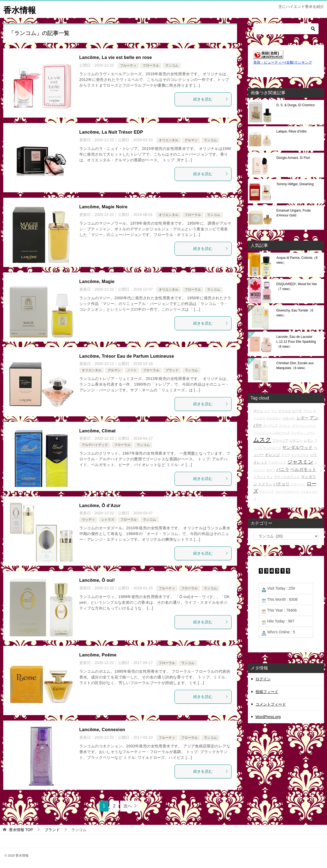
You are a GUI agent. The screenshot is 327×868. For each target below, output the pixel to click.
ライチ (286, 455)
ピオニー (296, 440)
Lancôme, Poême (98, 655)
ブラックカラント (287, 477)
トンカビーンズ (280, 433)
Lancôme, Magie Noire (104, 207)
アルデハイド (277, 463)
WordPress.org (268, 716)
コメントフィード (271, 704)
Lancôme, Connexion (102, 729)
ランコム (172, 65)
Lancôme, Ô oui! (97, 580)
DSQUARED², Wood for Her (297, 286)
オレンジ (272, 454)
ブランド (172, 370)
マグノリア (267, 491)
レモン (309, 440)
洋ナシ (258, 411)
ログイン (263, 679)
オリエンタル (169, 140)
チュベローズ (272, 448)
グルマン (191, 140)
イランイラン (263, 477)
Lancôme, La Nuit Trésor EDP (111, 132)
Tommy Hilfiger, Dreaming (295, 184)
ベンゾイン (261, 433)
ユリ (267, 411)
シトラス (108, 520)
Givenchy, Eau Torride (295, 313)
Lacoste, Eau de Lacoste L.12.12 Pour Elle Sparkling (296, 341)
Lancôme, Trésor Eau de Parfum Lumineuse (127, 356)
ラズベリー (298, 484)
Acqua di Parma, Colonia (297, 260)
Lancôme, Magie (97, 281)
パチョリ (281, 484)
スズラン (265, 484)
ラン (274, 411)
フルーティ (128, 65)
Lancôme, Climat (98, 431)
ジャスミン (300, 462)
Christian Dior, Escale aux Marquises (295, 365)
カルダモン (274, 418)
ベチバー (289, 418)
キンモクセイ (300, 455)
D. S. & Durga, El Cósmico (296, 105)
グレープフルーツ (287, 491)
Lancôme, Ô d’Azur (100, 505)
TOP (21, 829)
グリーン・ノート (304, 426)
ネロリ (271, 470)
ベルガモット (303, 469)
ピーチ (297, 411)
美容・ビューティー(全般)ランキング (283, 62)
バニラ (283, 469)
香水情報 (20, 9)
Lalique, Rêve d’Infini (292, 131)
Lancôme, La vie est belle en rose (116, 57)
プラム (308, 411)
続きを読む (211, 99)
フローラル (151, 65)
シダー (302, 418)
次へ (128, 806)
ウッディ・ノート (303, 433)
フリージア (280, 440)
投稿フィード (267, 691)
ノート (132, 370)
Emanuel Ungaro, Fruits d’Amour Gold (294, 213)
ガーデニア (270, 426)
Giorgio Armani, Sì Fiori (293, 158)
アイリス (285, 411)
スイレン (285, 426)
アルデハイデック (95, 445)
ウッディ (88, 520)
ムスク (262, 439)
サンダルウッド (297, 447)
